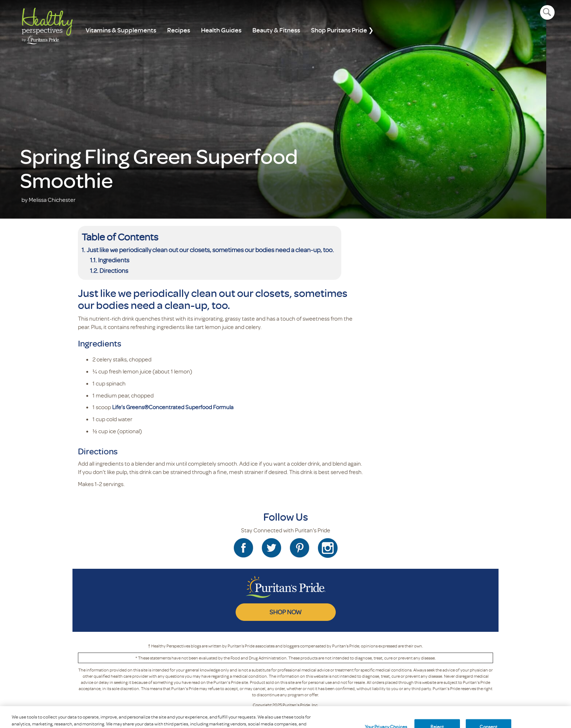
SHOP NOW (285, 612)
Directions (114, 270)
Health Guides (221, 30)
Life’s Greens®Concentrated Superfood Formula (173, 407)
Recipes (179, 30)
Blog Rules (318, 715)
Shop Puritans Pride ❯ (342, 30)
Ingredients (114, 260)
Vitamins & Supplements (121, 30)
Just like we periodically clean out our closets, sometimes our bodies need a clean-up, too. (210, 250)
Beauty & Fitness (276, 30)
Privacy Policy (256, 715)
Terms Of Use (289, 715)
